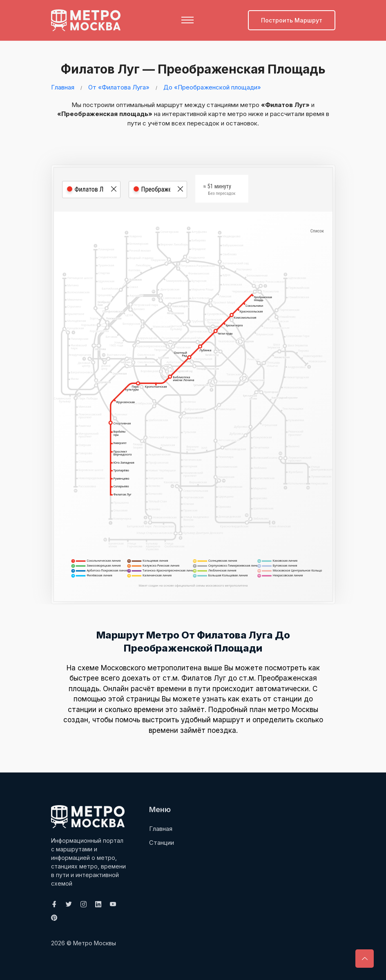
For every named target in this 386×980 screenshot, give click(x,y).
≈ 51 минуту (220, 191)
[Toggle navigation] (187, 20)
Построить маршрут (292, 20)
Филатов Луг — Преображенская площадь (191, 69)
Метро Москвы (95, 943)
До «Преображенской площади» (212, 87)
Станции (162, 843)
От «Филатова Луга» (119, 87)
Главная (63, 87)
